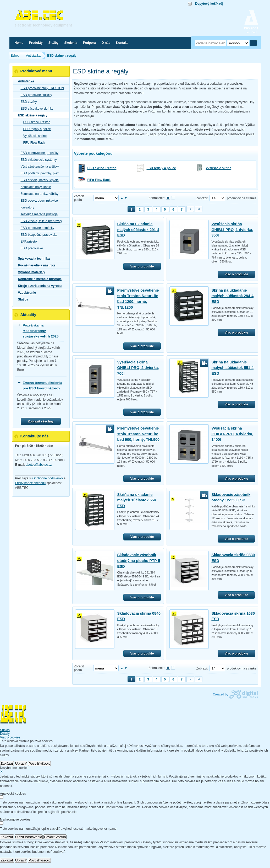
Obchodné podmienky (48, 478)
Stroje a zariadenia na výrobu (38, 286)
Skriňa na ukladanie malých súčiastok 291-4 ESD (138, 230)
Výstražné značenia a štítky (38, 167)
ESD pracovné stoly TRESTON (41, 88)
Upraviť (21, 763)
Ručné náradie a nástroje (35, 265)
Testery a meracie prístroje (38, 214)
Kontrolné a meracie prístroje (38, 279)
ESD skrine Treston (102, 168)
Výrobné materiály (30, 272)
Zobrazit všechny (41, 421)
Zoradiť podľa (79, 198)
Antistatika (24, 81)
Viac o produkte (142, 266)
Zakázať (7, 763)
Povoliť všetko (40, 763)
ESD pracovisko (30, 248)
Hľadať (253, 43)
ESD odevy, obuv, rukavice (38, 201)
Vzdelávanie (26, 293)
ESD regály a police (161, 168)
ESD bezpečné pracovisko (38, 235)
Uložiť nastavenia (29, 837)
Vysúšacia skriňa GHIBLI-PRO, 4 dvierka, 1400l (232, 434)
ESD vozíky (27, 102)
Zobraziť (202, 198)
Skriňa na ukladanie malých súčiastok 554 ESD (136, 500)
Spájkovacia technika (32, 259)
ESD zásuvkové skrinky (35, 109)
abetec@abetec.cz (39, 465)
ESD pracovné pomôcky (36, 228)
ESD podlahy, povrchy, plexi (38, 173)
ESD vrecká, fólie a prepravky (40, 221)
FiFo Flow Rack (99, 180)
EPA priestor (28, 242)
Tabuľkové (173, 198)
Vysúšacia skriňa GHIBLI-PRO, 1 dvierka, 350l (232, 230)
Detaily (5, 734)
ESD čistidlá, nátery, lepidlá (38, 180)
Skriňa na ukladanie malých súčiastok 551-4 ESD (232, 368)
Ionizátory (26, 207)
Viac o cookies (10, 737)
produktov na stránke (241, 198)
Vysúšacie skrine (219, 168)
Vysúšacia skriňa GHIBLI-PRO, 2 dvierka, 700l (138, 368)
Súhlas (5, 730)
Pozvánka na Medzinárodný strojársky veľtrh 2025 (41, 331)
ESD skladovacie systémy (37, 160)
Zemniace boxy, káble (34, 187)
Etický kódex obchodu (31, 483)
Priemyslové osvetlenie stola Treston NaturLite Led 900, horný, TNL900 (138, 434)
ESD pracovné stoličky (35, 95)
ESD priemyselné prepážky (38, 153)
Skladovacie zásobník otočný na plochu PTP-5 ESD (139, 561)
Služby (22, 299)
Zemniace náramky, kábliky (38, 194)
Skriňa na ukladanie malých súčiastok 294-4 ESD (232, 296)
